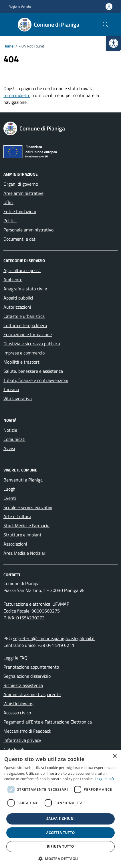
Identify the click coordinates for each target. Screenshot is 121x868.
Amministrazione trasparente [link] (32, 694)
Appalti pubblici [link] (18, 298)
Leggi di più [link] (104, 779)
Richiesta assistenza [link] (23, 685)
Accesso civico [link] (17, 713)
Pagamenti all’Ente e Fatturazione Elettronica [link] (48, 722)
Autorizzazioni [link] (17, 307)
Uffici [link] (8, 202)
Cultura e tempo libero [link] (25, 325)
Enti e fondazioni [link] (20, 211)
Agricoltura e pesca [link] (22, 270)
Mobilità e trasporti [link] (22, 362)
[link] (114, 43)
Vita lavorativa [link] (18, 399)
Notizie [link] (10, 430)
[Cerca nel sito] (106, 25)
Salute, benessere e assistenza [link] (33, 371)
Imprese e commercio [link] (24, 353)
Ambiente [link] (13, 280)
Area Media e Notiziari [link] (25, 553)
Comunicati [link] (14, 439)
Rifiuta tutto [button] (61, 846)
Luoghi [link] (10, 489)
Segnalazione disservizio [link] (27, 676)
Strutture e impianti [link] (23, 535)
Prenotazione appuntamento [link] (31, 667)
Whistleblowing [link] (18, 703)
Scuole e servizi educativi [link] (28, 507)
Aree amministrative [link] (23, 193)
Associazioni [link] (15, 544)
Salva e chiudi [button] (61, 819)
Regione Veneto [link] (20, 7)
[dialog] (61, 809)
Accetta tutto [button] (60, 833)
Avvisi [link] (9, 448)
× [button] (115, 756)
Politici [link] (10, 221)
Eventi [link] (10, 498)
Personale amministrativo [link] (28, 230)
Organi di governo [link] (21, 184)
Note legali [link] (14, 749)
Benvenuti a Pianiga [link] (23, 480)
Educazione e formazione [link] (28, 334)
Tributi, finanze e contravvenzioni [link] (36, 380)
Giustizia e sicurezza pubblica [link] (32, 344)
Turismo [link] (11, 389)
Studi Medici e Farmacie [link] (26, 526)
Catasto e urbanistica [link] (24, 316)
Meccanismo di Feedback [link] (27, 731)
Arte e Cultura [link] (17, 516)
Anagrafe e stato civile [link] (25, 289)
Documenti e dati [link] (20, 239)
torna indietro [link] (17, 95)
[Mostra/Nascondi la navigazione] (6, 24)
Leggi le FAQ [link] (15, 658)
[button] (61, 859)
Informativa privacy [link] (22, 740)
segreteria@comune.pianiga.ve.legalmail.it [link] (54, 638)
